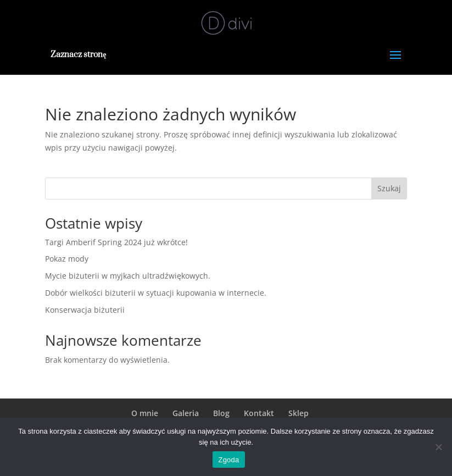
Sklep (298, 413)
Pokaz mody (67, 259)
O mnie (145, 413)
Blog (221, 413)
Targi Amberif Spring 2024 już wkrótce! (116, 242)
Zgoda (228, 460)
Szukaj (389, 188)
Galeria (186, 413)
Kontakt (259, 413)
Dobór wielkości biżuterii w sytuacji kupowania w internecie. (156, 293)
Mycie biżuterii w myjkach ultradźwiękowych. (128, 276)
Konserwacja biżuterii (85, 310)
